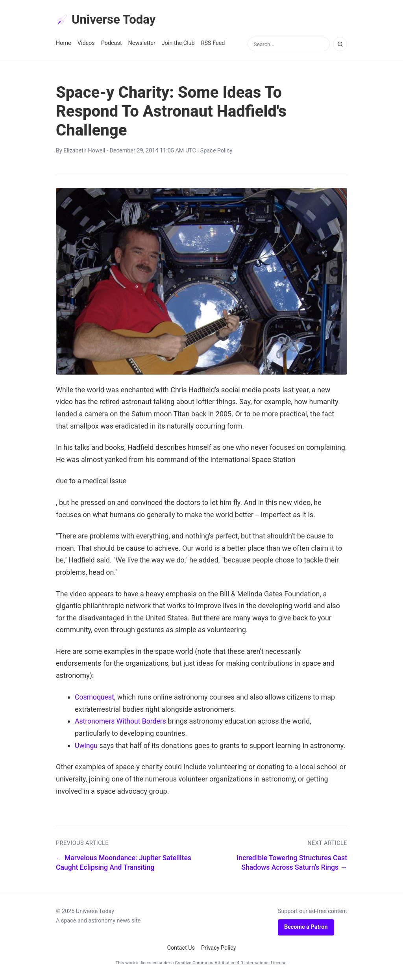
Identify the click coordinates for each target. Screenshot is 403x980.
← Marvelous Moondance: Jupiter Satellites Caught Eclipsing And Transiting (124, 863)
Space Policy (216, 151)
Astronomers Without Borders (122, 721)
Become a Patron (306, 927)
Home (64, 44)
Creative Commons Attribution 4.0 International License (230, 963)
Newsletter (142, 44)
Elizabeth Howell (84, 151)
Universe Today (107, 20)
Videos (86, 44)
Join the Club (178, 44)
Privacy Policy (219, 948)
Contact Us (181, 948)
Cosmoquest (95, 697)
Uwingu (87, 746)
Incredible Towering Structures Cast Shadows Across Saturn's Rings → (292, 863)
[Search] (340, 45)
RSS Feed (213, 44)
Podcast (112, 44)
